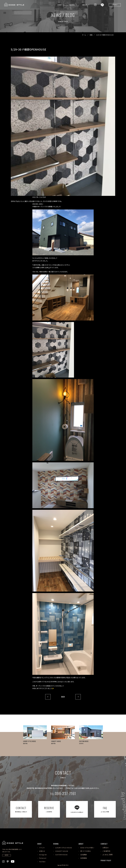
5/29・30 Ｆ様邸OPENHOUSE (105, 35)
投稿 (91, 35)
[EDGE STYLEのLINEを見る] (102, 5)
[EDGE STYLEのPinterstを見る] (8, 861)
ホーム (84, 35)
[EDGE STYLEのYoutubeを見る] (13, 861)
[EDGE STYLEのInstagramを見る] (95, 5)
